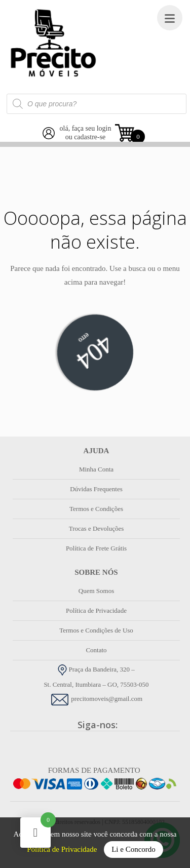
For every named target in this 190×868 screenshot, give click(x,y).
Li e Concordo (134, 849)
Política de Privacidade (63, 849)
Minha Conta (96, 469)
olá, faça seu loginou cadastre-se (86, 133)
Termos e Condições (96, 509)
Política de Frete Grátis (96, 548)
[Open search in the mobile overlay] (97, 104)
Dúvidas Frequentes (96, 489)
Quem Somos (96, 591)
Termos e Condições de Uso (96, 630)
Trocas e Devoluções (97, 528)
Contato (96, 650)
